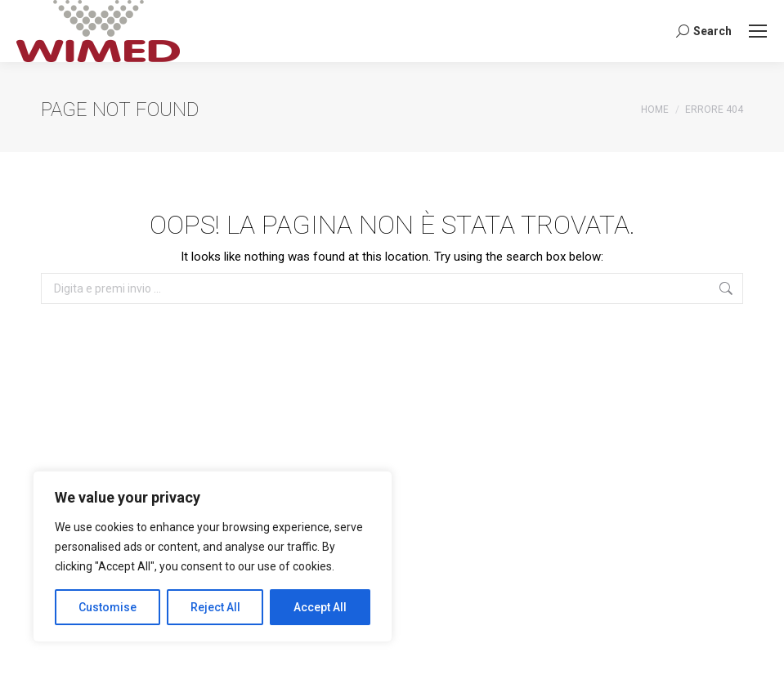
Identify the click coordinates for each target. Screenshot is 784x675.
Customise (108, 607)
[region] (213, 557)
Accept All (320, 607)
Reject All (215, 607)
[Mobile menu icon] (758, 31)
